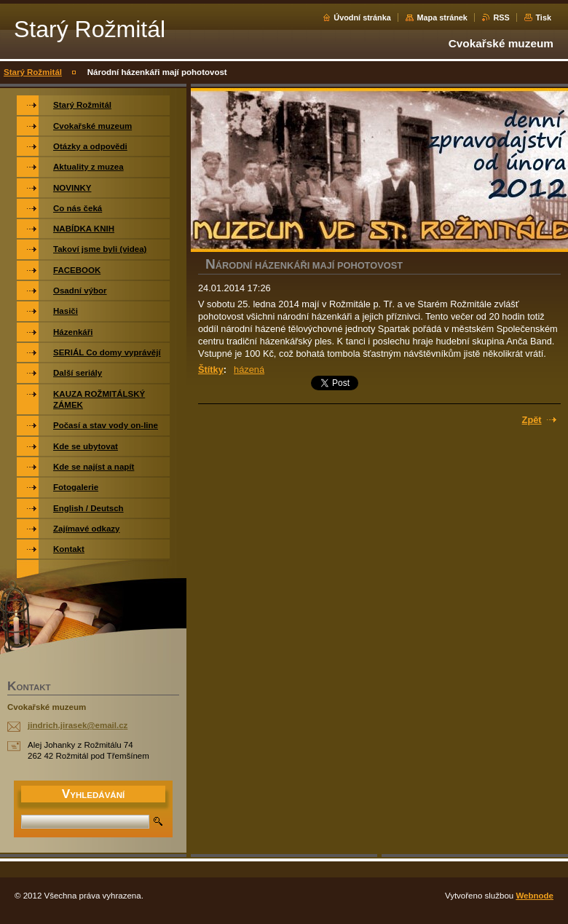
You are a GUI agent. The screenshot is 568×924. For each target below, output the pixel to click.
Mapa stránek (442, 17)
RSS (501, 17)
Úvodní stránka (362, 17)
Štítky (211, 370)
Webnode (535, 896)
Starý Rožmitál (33, 72)
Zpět (532, 420)
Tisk (543, 17)
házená (249, 370)
